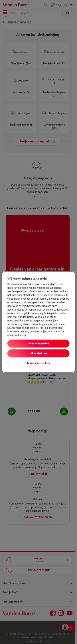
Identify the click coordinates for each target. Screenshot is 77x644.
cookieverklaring (17, 335)
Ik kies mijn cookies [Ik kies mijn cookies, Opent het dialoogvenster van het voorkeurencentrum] (38, 363)
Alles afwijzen (38, 353)
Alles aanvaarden (38, 344)
